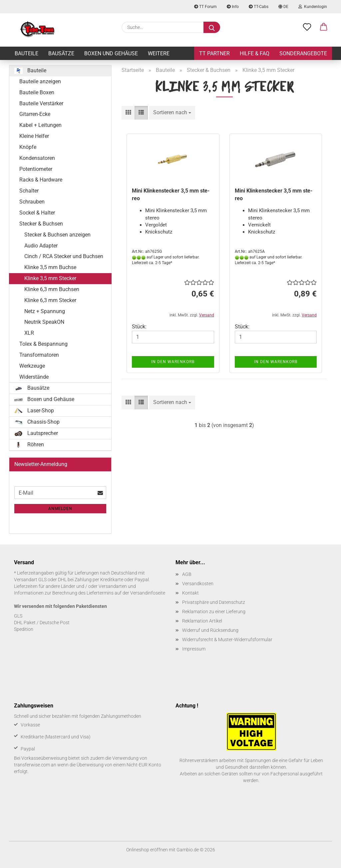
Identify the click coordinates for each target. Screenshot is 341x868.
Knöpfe (28, 147)
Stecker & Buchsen (41, 224)
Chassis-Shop (37, 422)
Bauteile (26, 53)
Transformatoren (39, 355)
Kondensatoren (37, 158)
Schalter (29, 191)
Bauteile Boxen (37, 92)
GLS (18, 616)
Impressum (194, 649)
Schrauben (32, 202)
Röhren (29, 445)
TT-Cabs (259, 7)
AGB (187, 574)
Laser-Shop (34, 411)
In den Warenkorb (173, 362)
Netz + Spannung (45, 311)
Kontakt (190, 593)
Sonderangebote (303, 53)
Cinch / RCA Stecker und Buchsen (64, 256)
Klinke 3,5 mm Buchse (50, 267)
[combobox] (172, 113)
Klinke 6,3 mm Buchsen (52, 289)
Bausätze (61, 53)
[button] (324, 27)
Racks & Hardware (41, 180)
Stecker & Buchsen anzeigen (57, 235)
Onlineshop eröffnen (147, 850)
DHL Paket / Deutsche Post (42, 623)
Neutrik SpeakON (44, 322)
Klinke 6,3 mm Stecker (50, 300)
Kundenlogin (313, 7)
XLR (29, 333)
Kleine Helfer (34, 136)
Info (233, 7)
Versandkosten (198, 584)
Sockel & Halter (37, 213)
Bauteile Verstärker (41, 103)
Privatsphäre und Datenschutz (214, 602)
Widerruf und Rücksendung (210, 630)
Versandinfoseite (148, 593)
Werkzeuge (32, 366)
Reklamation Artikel (202, 621)
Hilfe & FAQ (255, 53)
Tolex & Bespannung (43, 344)
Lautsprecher (36, 433)
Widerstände (34, 377)
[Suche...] (212, 27)
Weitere (159, 53)
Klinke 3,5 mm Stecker (50, 278)
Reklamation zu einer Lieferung (214, 612)
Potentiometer (36, 169)
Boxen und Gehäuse (111, 53)
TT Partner (214, 53)
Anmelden (60, 509)
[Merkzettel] (307, 27)
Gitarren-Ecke (35, 114)
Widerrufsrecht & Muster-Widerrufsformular (227, 640)
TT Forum (205, 7)
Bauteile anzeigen (40, 81)
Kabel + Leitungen (40, 125)
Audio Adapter (41, 246)
